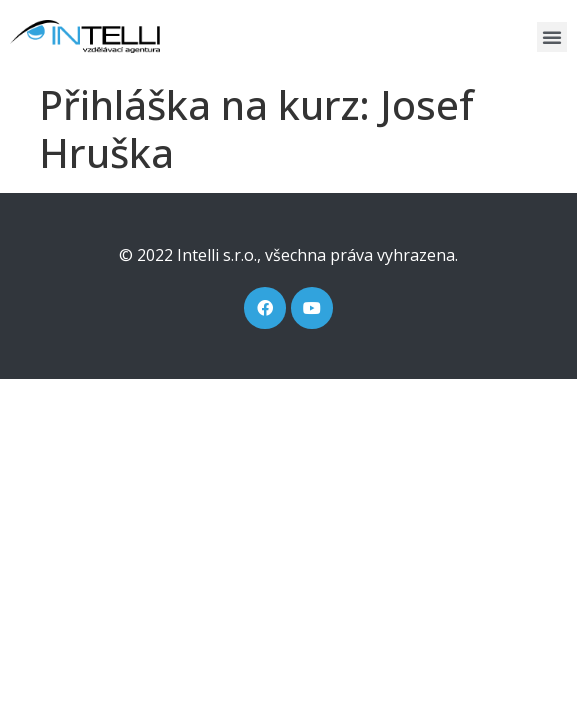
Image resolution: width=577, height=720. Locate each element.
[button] (552, 37)
